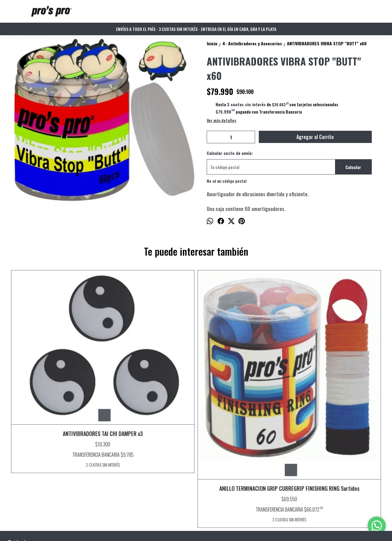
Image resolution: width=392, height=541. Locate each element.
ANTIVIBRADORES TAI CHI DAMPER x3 (56, 355)
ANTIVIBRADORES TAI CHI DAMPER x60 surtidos (243, 373)
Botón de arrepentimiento (199, 527)
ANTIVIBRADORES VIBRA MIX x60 (336, 280)
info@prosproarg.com (32, 479)
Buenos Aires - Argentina (34, 456)
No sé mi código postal (227, 181)
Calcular (353, 167)
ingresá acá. (173, 527)
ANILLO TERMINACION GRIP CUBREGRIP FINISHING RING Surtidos (149, 386)
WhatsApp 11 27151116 (31, 468)
